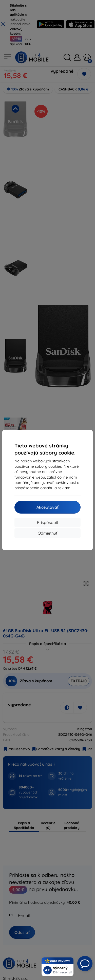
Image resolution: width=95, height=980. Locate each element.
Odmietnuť (48, 533)
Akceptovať (48, 507)
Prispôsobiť (48, 522)
